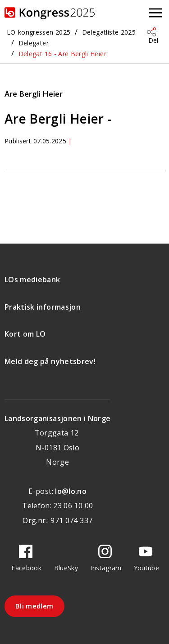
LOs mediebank (32, 280)
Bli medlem (34, 606)
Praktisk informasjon (43, 307)
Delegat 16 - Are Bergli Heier (62, 54)
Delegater (34, 43)
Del (153, 40)
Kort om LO (25, 334)
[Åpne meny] (155, 13)
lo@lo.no (71, 491)
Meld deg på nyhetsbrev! (50, 361)
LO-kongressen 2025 (39, 32)
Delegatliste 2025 (109, 32)
